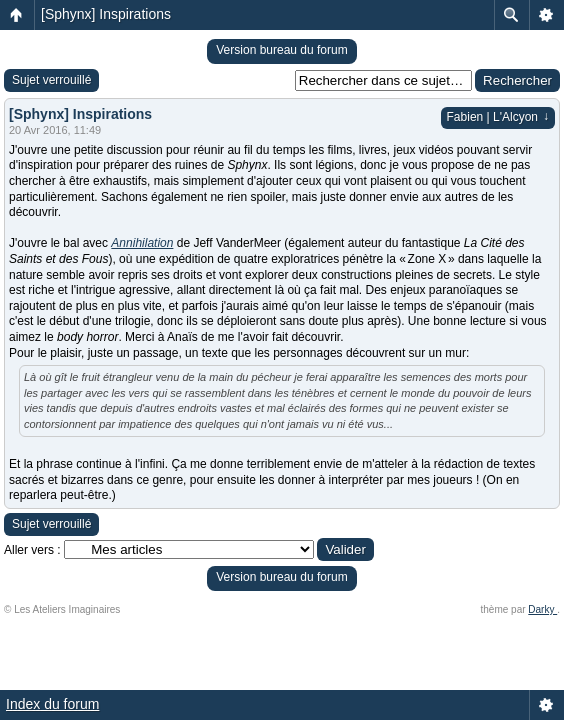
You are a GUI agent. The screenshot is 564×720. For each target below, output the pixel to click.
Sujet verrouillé (51, 80)
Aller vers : (32, 550)
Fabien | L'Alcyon (498, 117)
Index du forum (52, 704)
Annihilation (142, 243)
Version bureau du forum (281, 50)
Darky (542, 609)
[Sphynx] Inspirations (106, 14)
